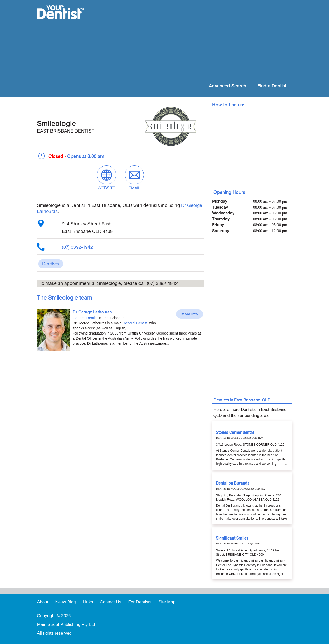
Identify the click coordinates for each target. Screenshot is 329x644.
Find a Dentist (272, 86)
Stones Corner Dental (235, 432)
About (43, 602)
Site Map (167, 602)
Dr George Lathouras (92, 312)
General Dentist (85, 318)
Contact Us (110, 602)
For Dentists (140, 602)
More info (190, 314)
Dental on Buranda (233, 483)
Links (88, 602)
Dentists (51, 264)
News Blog (65, 602)
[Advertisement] (198, 41)
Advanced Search (227, 86)
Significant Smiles (232, 538)
